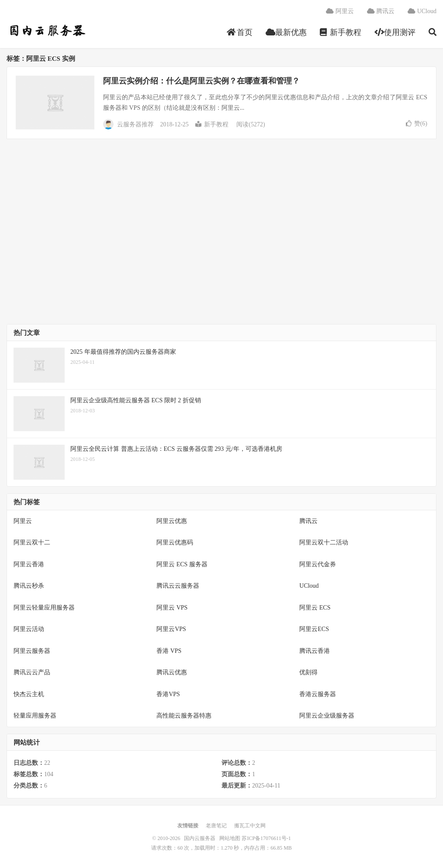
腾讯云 (381, 11)
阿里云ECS (314, 629)
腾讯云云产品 (32, 672)
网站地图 (230, 838)
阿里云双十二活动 (324, 542)
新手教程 (341, 32)
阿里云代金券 (318, 564)
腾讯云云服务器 (178, 586)
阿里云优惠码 (175, 542)
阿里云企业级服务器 (327, 716)
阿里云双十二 (32, 542)
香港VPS (168, 694)
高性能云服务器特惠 (184, 716)
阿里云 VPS (172, 608)
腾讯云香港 (315, 651)
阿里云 (340, 11)
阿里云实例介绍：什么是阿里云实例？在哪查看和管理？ (201, 81)
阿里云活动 (29, 629)
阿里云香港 (29, 564)
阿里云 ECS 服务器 (182, 564)
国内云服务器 (47, 31)
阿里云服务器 (32, 651)
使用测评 (395, 32)
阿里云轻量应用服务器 (44, 608)
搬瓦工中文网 (250, 826)
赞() (417, 124)
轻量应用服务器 (35, 716)
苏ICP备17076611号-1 (266, 838)
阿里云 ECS (315, 608)
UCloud (422, 11)
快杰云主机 (29, 694)
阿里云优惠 (172, 521)
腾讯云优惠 (172, 672)
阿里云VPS (171, 629)
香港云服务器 (318, 694)
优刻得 (308, 672)
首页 (240, 32)
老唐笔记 (216, 826)
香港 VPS (169, 651)
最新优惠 (286, 32)
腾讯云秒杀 (29, 586)
